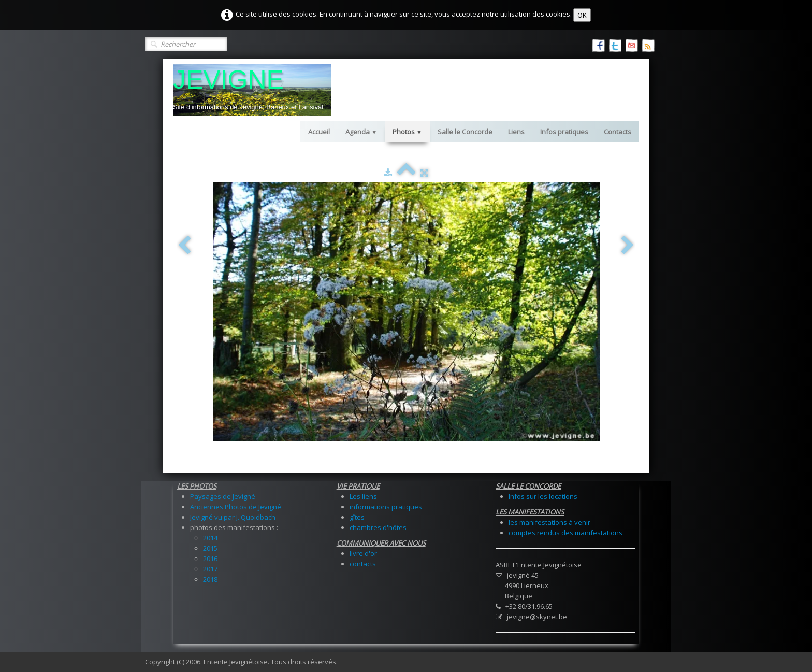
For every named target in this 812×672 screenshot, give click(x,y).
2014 (210, 538)
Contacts (618, 132)
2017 (210, 569)
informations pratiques (386, 507)
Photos (407, 132)
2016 (210, 559)
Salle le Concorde (465, 132)
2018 (210, 579)
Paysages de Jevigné (223, 496)
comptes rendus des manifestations (565, 533)
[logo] (252, 90)
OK (582, 15)
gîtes (357, 517)
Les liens (363, 496)
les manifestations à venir (549, 522)
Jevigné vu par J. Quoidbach (233, 517)
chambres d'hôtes (378, 527)
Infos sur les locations (543, 496)
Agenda (361, 132)
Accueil (319, 132)
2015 (210, 548)
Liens (516, 132)
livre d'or (363, 553)
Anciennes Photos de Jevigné (236, 507)
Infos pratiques (564, 132)
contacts (363, 564)
